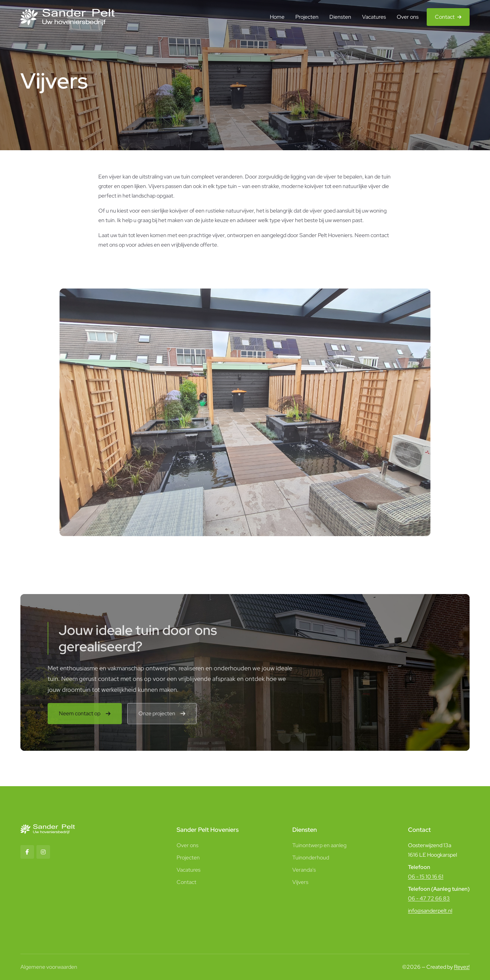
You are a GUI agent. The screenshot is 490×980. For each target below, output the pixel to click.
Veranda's (304, 870)
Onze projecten (157, 716)
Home (277, 17)
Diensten (340, 17)
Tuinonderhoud (311, 858)
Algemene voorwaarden (49, 967)
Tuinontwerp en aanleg (319, 845)
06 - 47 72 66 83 (429, 898)
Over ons (408, 17)
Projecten (307, 17)
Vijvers (300, 882)
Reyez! (462, 967)
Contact (445, 17)
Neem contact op (80, 716)
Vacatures (374, 17)
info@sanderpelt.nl (430, 911)
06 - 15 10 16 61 (426, 877)
